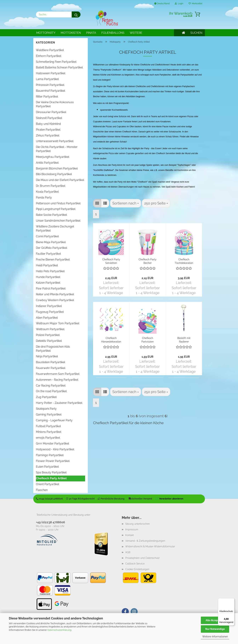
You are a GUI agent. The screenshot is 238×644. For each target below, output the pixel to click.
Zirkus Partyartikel (48, 135)
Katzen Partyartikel (48, 283)
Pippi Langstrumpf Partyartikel (56, 209)
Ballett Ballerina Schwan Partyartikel (59, 67)
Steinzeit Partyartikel (49, 118)
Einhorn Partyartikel (49, 56)
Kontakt (130, 535)
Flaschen (42, 490)
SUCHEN (196, 33)
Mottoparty (46, 33)
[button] (97, 203)
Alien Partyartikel (47, 318)
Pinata (91, 33)
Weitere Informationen (215, 637)
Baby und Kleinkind (48, 124)
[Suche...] (76, 14)
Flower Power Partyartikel (53, 461)
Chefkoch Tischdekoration (184, 261)
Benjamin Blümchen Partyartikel (57, 169)
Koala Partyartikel (47, 192)
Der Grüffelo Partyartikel (51, 248)
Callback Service (135, 564)
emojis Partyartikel (48, 438)
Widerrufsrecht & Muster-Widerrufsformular (150, 546)
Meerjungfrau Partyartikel (53, 157)
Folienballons (113, 33)
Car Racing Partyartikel (51, 386)
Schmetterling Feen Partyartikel (56, 62)
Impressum (132, 529)
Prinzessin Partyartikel (50, 85)
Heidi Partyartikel (47, 265)
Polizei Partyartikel (48, 335)
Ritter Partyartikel (47, 97)
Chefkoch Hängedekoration (111, 340)
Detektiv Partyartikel (49, 341)
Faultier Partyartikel (48, 254)
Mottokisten (71, 33)
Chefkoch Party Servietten (111, 261)
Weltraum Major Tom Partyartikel (58, 323)
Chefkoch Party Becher (147, 261)
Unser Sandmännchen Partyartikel (58, 221)
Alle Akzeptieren (215, 620)
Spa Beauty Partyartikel (51, 472)
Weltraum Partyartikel (50, 329)
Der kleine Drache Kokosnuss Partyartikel (55, 104)
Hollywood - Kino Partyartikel (55, 449)
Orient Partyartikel (48, 484)
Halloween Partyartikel (51, 73)
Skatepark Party (46, 409)
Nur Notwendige (215, 629)
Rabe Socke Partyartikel (51, 215)
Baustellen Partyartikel (51, 362)
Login (179, 4)
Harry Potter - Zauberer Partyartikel (59, 403)
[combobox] (126, 203)
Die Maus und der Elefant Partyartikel (60, 180)
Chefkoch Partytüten (147, 340)
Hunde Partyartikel (48, 277)
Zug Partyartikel (46, 397)
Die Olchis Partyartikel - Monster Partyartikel (57, 149)
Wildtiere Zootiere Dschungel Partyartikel (55, 229)
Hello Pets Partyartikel (50, 271)
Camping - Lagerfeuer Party (54, 420)
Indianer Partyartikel (49, 306)
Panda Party (44, 197)
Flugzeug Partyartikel (50, 312)
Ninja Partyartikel (47, 356)
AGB (128, 552)
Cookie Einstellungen (137, 569)
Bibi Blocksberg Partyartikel (54, 174)
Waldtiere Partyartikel (50, 50)
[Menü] (232, 600)
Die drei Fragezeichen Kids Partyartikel (53, 349)
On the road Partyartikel (51, 391)
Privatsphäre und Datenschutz (142, 558)
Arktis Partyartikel (47, 163)
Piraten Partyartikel (48, 130)
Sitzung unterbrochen (137, 524)
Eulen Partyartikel (47, 467)
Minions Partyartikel (49, 432)
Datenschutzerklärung (59, 630)
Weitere (136, 33)
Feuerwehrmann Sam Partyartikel (58, 374)
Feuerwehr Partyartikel (51, 368)
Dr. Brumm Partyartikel (51, 186)
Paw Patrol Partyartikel (51, 289)
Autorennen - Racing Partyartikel (57, 380)
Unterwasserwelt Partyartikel (55, 141)
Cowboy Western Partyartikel (55, 300)
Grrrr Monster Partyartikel (52, 444)
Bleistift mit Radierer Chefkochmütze (184, 340)
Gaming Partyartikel (49, 415)
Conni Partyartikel (47, 236)
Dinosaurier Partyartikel (51, 112)
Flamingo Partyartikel (50, 455)
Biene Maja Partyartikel (51, 242)
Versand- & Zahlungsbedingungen (145, 541)
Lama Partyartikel (47, 79)
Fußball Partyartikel (48, 426)
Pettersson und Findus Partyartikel (58, 203)
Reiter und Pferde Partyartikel (55, 294)
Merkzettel (195, 4)
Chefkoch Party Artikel (51, 478)
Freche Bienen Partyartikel (53, 260)
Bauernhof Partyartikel (51, 91)
